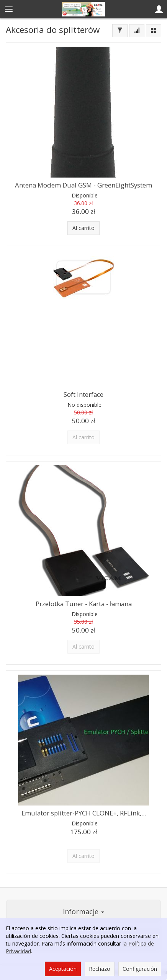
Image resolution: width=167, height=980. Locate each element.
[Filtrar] (120, 31)
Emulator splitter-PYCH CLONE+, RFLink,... (84, 813)
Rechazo (100, 969)
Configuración (140, 969)
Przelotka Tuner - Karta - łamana (84, 604)
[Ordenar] (137, 31)
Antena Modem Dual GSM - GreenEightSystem (83, 185)
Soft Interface (83, 394)
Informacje (83, 912)
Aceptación (63, 969)
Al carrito (83, 228)
